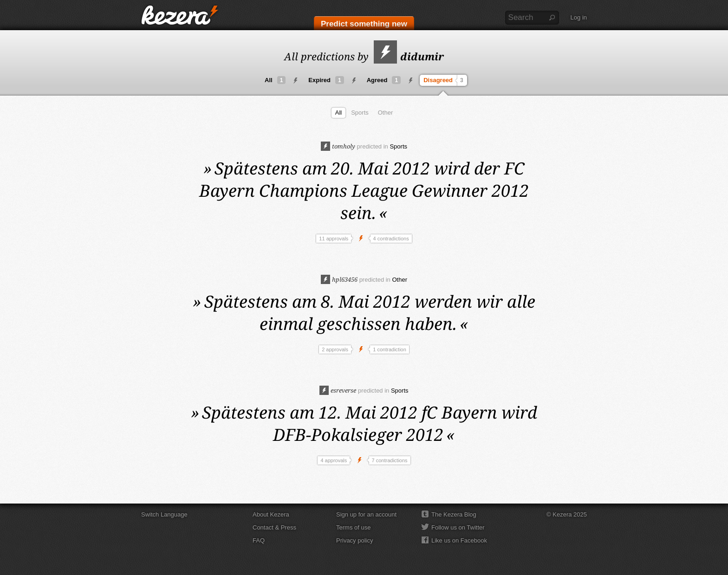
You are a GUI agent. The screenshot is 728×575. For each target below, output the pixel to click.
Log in (579, 17)
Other (386, 113)
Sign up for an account (366, 514)
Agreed (384, 80)
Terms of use (353, 527)
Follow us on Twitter (458, 527)
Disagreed (445, 80)
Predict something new (364, 24)
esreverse (338, 390)
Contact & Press (274, 527)
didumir (409, 56)
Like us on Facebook (459, 540)
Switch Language (164, 514)
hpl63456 (339, 279)
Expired (326, 80)
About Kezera (271, 514)
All (275, 80)
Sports (360, 113)
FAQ (259, 540)
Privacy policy (354, 540)
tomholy (338, 146)
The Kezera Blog (454, 514)
